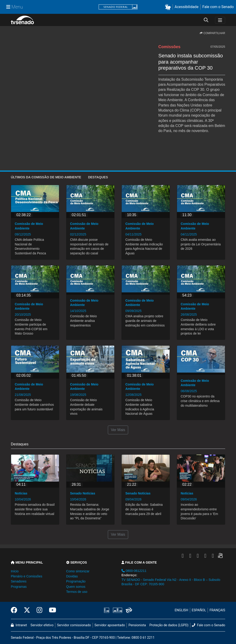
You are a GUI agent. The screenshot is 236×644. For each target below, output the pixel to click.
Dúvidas (72, 576)
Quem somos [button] (76, 587)
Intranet (19, 625)
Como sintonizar (78, 571)
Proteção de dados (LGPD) (169, 625)
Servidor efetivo (42, 625)
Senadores (19, 581)
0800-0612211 (134, 571)
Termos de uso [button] (77, 592)
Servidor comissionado (74, 625)
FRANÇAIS (217, 610)
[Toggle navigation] (220, 20)
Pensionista (137, 625)
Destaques (98, 177)
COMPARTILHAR (212, 33)
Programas (19, 587)
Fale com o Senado (218, 7)
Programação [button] (76, 581)
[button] (169, 7)
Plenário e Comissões (27, 576)
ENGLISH (181, 610)
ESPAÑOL (199, 610)
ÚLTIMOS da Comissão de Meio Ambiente (46, 177)
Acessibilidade (187, 7)
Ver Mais (118, 430)
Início (15, 571)
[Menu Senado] (15, 7)
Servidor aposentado (110, 625)
